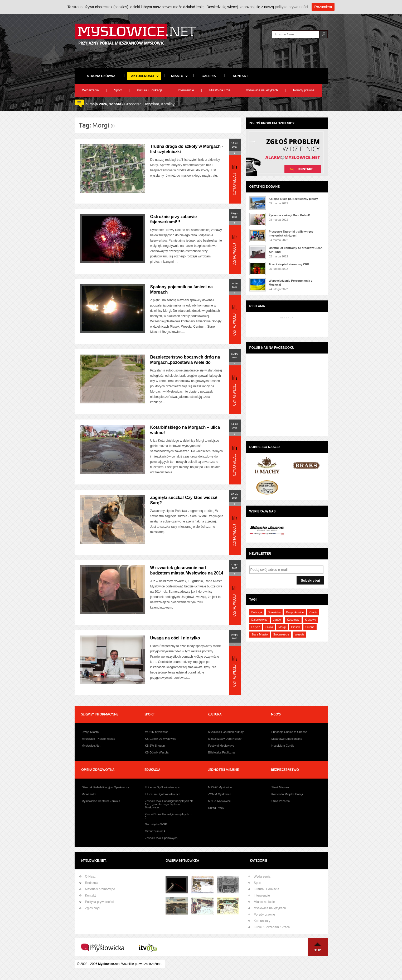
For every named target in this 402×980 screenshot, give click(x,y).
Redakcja (92, 883)
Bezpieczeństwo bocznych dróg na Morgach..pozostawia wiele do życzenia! (185, 362)
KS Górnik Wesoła (157, 752)
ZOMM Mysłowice (220, 794)
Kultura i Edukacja (150, 90)
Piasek (296, 627)
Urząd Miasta (90, 732)
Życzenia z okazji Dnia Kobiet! (289, 215)
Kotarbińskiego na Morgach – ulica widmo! (185, 430)
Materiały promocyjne (100, 889)
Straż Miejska (280, 787)
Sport (118, 90)
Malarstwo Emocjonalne (287, 739)
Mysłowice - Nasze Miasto (98, 739)
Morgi (282, 627)
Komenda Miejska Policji (287, 794)
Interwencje (186, 90)
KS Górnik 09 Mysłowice (161, 739)
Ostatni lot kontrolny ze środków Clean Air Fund (296, 250)
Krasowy (311, 620)
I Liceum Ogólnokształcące (162, 787)
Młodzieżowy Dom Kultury (225, 739)
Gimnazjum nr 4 (155, 831)
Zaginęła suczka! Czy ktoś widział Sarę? (184, 500)
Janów (277, 620)
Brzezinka (274, 612)
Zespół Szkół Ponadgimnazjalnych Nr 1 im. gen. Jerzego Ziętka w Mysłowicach (169, 804)
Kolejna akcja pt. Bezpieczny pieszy (293, 199)
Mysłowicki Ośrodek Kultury (226, 732)
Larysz (256, 627)
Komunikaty (262, 921)
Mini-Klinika (89, 794)
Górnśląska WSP (156, 824)
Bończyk (257, 612)
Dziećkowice (260, 620)
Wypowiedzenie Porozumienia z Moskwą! (291, 283)
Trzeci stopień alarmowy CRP (289, 264)
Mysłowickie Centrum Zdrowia (101, 801)
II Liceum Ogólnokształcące (163, 794)
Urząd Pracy (216, 808)
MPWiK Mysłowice (220, 787)
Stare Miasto (260, 634)
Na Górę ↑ (318, 947)
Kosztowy (293, 620)
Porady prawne (304, 90)
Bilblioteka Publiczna (222, 752)
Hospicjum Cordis (283, 746)
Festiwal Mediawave (221, 746)
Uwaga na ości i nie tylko (175, 638)
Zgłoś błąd (92, 908)
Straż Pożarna (281, 801)
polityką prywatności (291, 7)
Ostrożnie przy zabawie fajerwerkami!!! (174, 219)
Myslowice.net (109, 964)
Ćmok (313, 612)
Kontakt (91, 896)
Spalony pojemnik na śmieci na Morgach (181, 289)
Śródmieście (281, 634)
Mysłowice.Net (91, 746)
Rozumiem (323, 7)
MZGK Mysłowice (220, 801)
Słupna (310, 627)
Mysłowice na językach (262, 90)
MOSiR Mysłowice (157, 732)
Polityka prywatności (100, 902)
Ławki (269, 627)
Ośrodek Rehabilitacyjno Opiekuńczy (105, 787)
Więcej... (235, 180)
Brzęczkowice (295, 612)
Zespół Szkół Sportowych (161, 838)
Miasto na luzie (220, 90)
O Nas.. (91, 877)
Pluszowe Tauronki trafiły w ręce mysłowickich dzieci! (291, 234)
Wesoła (299, 634)
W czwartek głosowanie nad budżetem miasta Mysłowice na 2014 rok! (187, 573)
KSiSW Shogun (155, 746)
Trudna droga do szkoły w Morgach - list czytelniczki (187, 149)
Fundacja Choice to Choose (289, 732)
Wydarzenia (91, 90)
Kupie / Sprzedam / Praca (272, 927)
